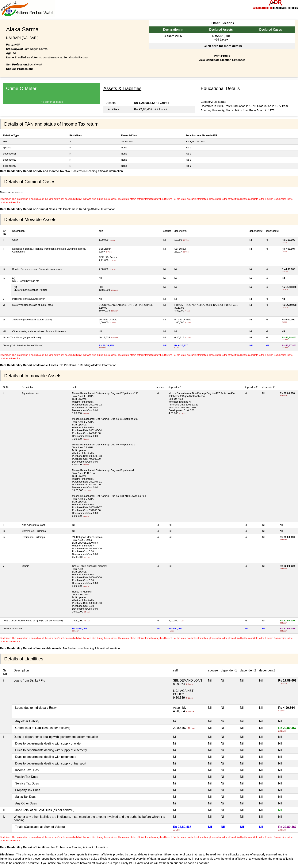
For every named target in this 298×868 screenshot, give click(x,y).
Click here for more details (223, 46)
